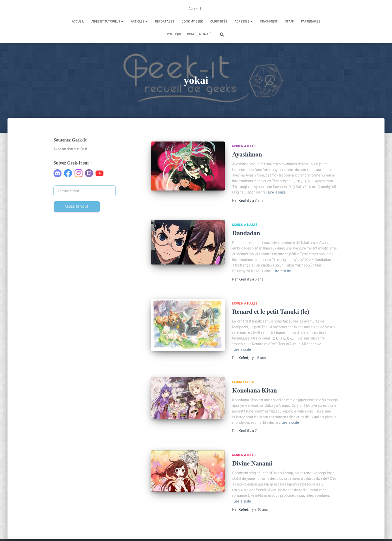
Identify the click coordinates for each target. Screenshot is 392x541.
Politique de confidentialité (189, 34)
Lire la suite (277, 192)
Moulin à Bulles (245, 146)
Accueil (78, 21)
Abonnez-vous (77, 207)
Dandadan (246, 233)
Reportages (164, 21)
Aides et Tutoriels (107, 21)
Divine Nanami (252, 463)
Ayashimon (247, 154)
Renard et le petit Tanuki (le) (271, 312)
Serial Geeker (243, 382)
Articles (139, 21)
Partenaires (311, 21)
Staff (289, 21)
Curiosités (219, 21)
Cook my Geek (192, 21)
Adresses (243, 21)
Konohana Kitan (255, 390)
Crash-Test (269, 21)
